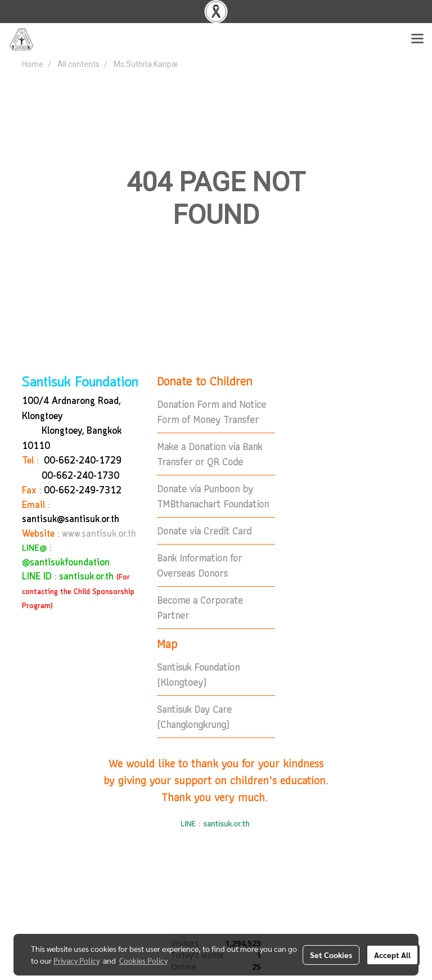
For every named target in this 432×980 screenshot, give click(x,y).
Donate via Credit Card (204, 531)
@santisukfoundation (66, 563)
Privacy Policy (76, 960)
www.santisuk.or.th (99, 534)
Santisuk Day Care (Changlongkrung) (194, 717)
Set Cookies (331, 955)
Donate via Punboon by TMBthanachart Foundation (213, 496)
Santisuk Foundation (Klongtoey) (198, 675)
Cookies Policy (143, 960)
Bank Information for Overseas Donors (199, 565)
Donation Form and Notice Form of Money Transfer (211, 412)
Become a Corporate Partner (200, 608)
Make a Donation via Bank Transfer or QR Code (210, 454)
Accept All (392, 955)
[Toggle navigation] (417, 39)
